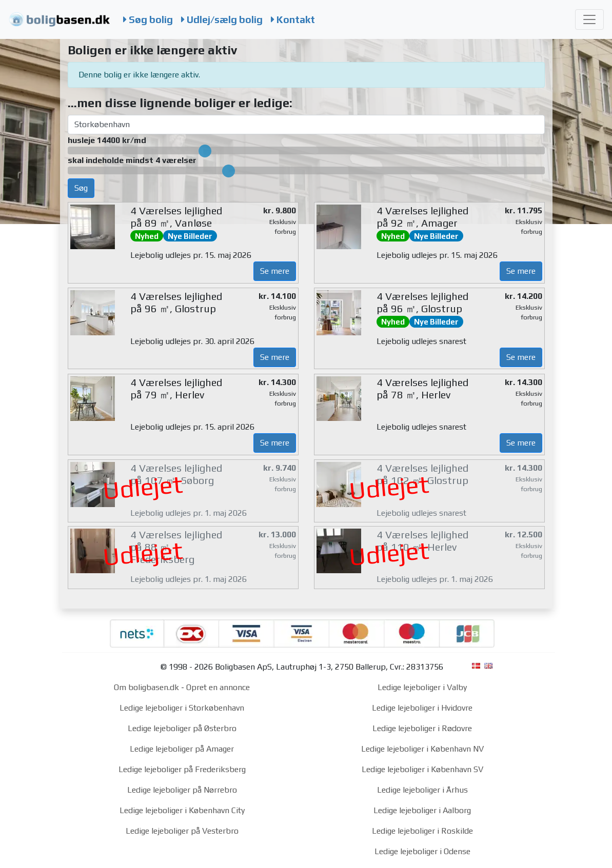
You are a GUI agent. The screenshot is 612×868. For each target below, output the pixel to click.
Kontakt (293, 19)
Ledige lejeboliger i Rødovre (422, 728)
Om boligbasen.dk (146, 687)
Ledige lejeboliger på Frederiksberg (182, 769)
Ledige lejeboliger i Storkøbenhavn (182, 708)
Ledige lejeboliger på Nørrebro (182, 790)
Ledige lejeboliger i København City (182, 810)
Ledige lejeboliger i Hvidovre (422, 708)
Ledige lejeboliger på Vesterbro (182, 831)
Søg (81, 188)
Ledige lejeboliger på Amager (182, 749)
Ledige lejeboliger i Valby (422, 687)
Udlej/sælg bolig (222, 19)
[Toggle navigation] (589, 19)
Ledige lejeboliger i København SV (422, 769)
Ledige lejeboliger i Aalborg (422, 810)
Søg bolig (148, 19)
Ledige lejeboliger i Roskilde (422, 831)
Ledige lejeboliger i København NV (422, 749)
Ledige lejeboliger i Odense (422, 851)
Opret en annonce (218, 687)
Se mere (275, 271)
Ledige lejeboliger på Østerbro (182, 728)
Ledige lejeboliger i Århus (422, 790)
